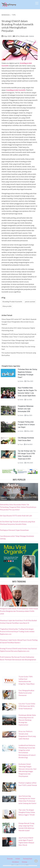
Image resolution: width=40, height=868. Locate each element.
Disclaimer (15, 862)
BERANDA (6, 15)
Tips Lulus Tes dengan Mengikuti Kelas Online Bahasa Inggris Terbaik (27, 812)
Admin (32, 36)
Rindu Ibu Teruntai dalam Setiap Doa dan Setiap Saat (18, 348)
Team (21, 444)
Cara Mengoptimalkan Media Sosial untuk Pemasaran (26, 693)
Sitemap (24, 862)
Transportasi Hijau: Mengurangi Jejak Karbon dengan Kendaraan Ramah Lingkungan (18, 342)
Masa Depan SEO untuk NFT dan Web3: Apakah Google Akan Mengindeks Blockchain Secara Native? (19, 322)
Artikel (18, 859)
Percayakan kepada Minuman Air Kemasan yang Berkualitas (19, 354)
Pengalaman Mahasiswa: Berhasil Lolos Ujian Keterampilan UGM (26, 409)
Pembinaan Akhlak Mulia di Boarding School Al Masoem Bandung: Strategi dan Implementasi (27, 720)
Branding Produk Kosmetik (12, 302)
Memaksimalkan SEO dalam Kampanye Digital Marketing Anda (18, 329)
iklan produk (7, 306)
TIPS (14, 15)
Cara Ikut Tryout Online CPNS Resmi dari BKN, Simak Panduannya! (27, 706)
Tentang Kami (27, 859)
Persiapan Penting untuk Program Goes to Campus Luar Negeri (26, 425)
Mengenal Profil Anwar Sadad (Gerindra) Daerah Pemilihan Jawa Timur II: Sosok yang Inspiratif (19, 335)
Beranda (10, 859)
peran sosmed (30, 302)
